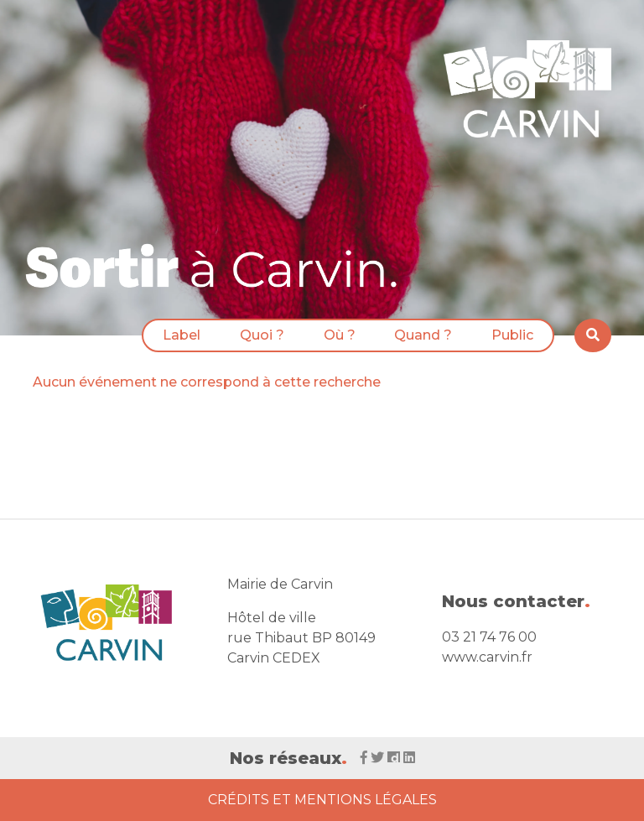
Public (512, 335)
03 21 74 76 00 (489, 637)
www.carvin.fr (487, 657)
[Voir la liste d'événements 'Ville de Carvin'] (217, 265)
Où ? (340, 335)
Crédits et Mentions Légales (322, 800)
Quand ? (423, 335)
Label (182, 335)
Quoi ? (262, 335)
